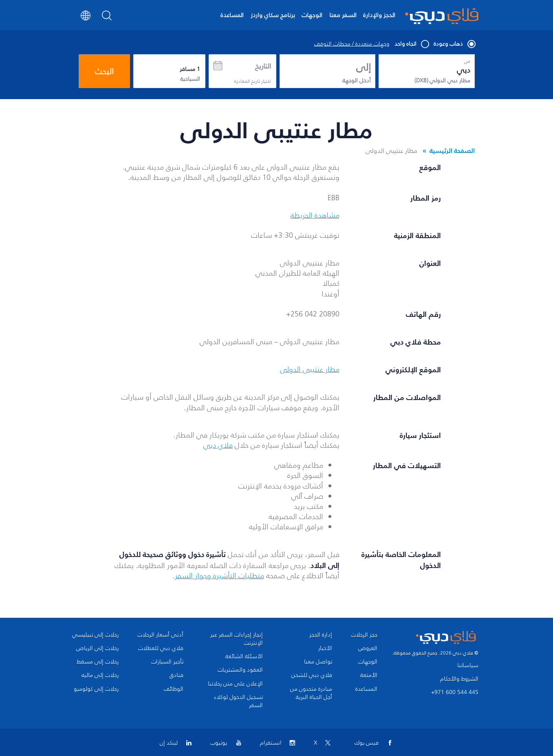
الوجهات (312, 15)
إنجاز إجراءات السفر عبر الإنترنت (237, 639)
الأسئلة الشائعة (244, 657)
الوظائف (174, 689)
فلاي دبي (218, 445)
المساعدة (232, 15)
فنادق (176, 675)
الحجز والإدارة (379, 15)
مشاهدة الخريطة (315, 215)
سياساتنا (468, 665)
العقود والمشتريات (240, 670)
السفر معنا (343, 15)
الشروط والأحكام (459, 679)
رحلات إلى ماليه (100, 675)
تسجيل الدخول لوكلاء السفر (238, 701)
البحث (104, 71)
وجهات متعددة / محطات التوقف (352, 44)
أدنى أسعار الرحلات (160, 635)
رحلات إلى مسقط (98, 662)
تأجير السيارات (167, 662)
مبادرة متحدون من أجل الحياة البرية (311, 693)
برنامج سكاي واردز (273, 15)
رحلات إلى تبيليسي (95, 635)
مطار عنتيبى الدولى (310, 369)
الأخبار (325, 648)
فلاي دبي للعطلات (161, 648)
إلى (364, 67)
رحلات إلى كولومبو (96, 689)
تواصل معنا (318, 662)
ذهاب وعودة (454, 44)
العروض (368, 648)
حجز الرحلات (364, 635)
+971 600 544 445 (455, 692)
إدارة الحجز (321, 635)
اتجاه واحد (411, 44)
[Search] (107, 18)
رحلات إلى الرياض (97, 648)
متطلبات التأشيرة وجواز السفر (219, 576)
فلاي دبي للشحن (312, 675)
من (467, 61)
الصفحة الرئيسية (452, 150)
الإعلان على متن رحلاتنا (235, 684)
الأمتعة (369, 675)
